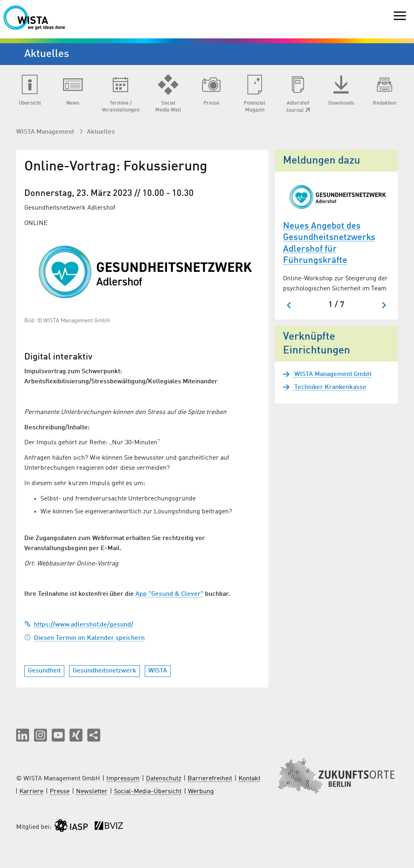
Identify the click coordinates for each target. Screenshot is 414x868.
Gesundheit (44, 671)
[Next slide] (383, 305)
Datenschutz (164, 779)
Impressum (123, 779)
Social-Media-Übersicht (148, 792)
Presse (60, 792)
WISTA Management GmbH (332, 374)
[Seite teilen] (94, 735)
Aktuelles (101, 132)
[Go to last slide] (289, 305)
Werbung (201, 792)
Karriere (31, 792)
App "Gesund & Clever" (169, 594)
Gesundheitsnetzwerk (105, 671)
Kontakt (249, 779)
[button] (23, 735)
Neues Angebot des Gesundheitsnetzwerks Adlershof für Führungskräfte (329, 244)
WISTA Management (46, 132)
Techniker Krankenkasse (330, 387)
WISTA (158, 671)
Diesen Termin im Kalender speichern (84, 638)
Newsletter (92, 792)
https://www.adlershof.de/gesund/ (79, 625)
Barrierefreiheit (210, 779)
